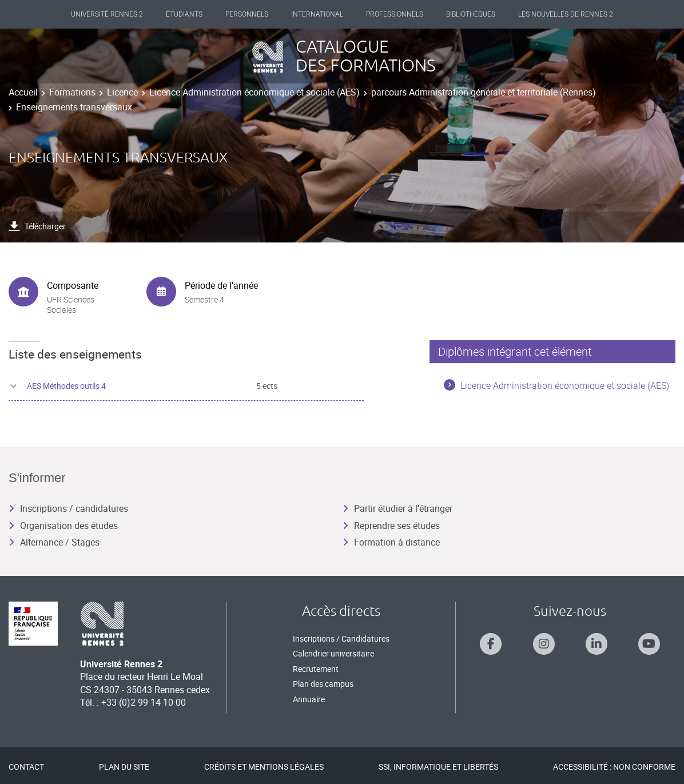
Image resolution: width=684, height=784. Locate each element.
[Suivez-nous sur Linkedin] (596, 644)
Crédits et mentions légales (264, 767)
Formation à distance (391, 542)
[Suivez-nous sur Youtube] (649, 644)
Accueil (23, 92)
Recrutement (316, 669)
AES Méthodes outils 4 (66, 386)
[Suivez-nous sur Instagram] (544, 644)
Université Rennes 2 (107, 14)
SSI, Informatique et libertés (438, 767)
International (317, 14)
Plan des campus (323, 684)
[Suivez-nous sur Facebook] (491, 644)
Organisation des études (63, 526)
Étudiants (184, 14)
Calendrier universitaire (333, 653)
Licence (122, 92)
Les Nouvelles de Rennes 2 (566, 14)
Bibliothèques (471, 14)
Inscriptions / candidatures (68, 508)
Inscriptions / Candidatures (341, 638)
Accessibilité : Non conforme (614, 767)
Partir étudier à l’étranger (397, 508)
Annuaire (309, 699)
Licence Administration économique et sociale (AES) (254, 92)
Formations (72, 92)
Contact (26, 767)
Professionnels (395, 14)
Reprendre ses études (391, 526)
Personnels (247, 14)
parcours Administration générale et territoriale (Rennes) (484, 92)
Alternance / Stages (54, 542)
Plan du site (124, 767)
